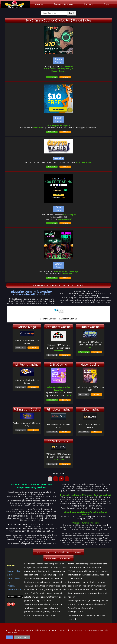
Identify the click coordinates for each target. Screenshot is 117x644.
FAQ (48, 552)
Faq (9, 582)
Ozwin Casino (58, 209)
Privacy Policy (22, 637)
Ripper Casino (58, 119)
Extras (106, 4)
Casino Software (15, 590)
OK (9, 637)
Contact (78, 552)
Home (38, 552)
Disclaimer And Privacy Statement (58, 558)
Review (65, 77)
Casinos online (14, 571)
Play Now (52, 77)
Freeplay (11, 586)
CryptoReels (59, 158)
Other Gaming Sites (62, 552)
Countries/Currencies (63, 4)
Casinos (39, 4)
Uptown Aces (58, 265)
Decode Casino (59, 61)
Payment (89, 4)
